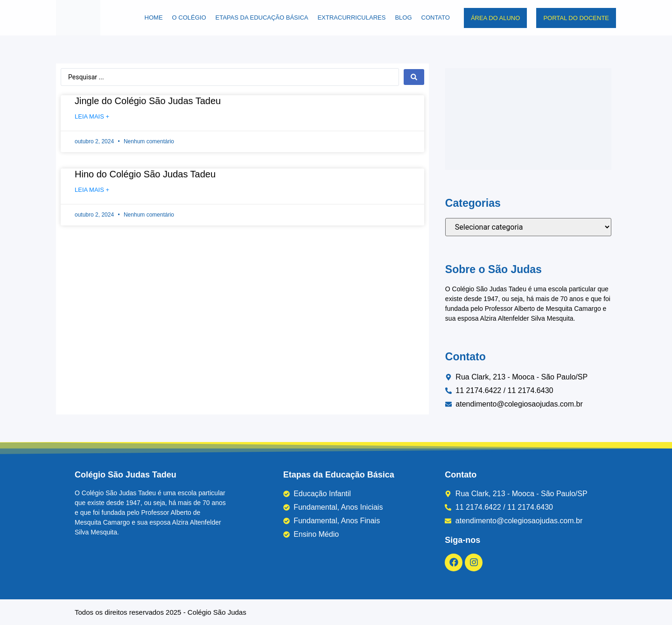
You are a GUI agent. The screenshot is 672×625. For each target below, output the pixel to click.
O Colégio (189, 18)
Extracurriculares (351, 18)
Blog (403, 18)
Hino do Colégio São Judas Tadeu (145, 174)
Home (154, 18)
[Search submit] (414, 77)
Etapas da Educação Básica (262, 18)
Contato (436, 18)
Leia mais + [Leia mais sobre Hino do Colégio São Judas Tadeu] (92, 190)
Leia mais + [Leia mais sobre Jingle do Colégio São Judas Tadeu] (92, 116)
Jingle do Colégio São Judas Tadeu (148, 101)
